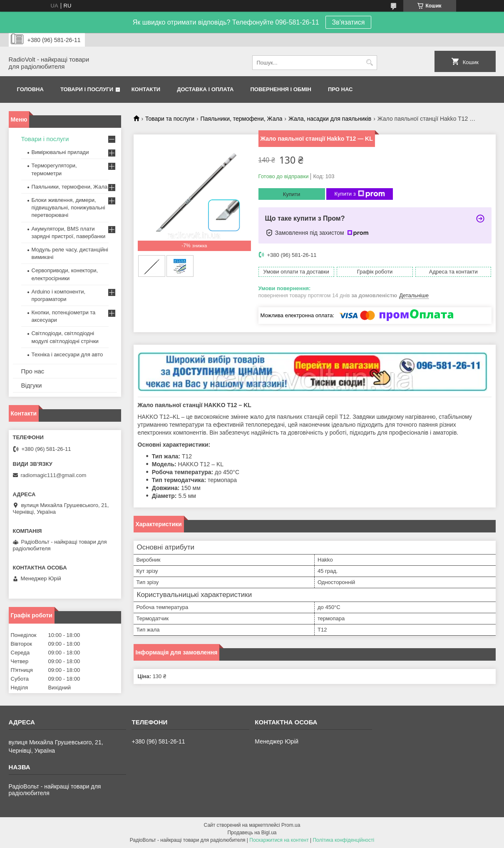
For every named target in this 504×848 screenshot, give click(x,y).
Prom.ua (291, 825)
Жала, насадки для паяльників (330, 119)
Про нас (340, 89)
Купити (292, 194)
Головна (30, 89)
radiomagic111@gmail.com (54, 475)
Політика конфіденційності (343, 840)
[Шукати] (370, 63)
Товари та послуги (170, 119)
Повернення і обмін (281, 89)
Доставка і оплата (205, 89)
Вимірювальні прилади (60, 152)
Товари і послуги (87, 89)
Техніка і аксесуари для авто (67, 354)
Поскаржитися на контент (279, 840)
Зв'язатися (349, 22)
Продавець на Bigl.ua (252, 833)
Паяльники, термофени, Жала (242, 119)
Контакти (146, 89)
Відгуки (32, 385)
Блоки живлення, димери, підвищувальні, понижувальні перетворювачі (68, 208)
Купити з (360, 194)
